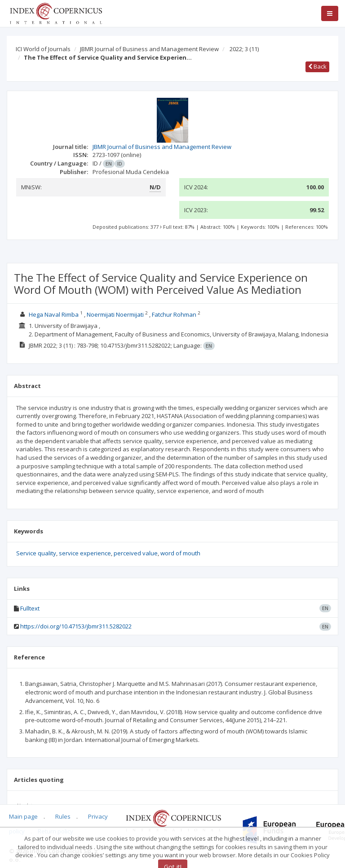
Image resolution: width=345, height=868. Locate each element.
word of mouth (180, 553)
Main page (23, 816)
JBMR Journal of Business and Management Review (149, 49)
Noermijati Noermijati (115, 314)
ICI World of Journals (43, 49)
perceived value (136, 553)
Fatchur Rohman (174, 314)
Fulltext (30, 608)
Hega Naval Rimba (54, 314)
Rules (63, 816)
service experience (85, 553)
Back (317, 66)
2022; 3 (244, 49)
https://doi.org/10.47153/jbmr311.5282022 (76, 626)
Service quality (36, 553)
